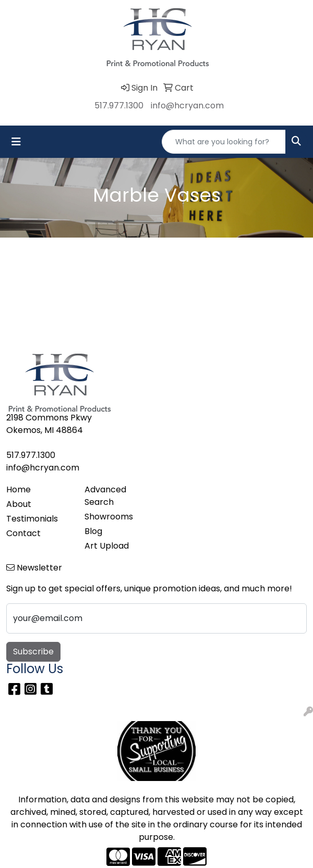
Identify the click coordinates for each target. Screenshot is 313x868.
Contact (23, 533)
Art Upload (107, 546)
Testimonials (32, 519)
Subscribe (33, 652)
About (19, 504)
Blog (93, 531)
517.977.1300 (119, 106)
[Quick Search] (224, 142)
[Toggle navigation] (16, 142)
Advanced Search (105, 496)
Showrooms (109, 517)
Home (19, 489)
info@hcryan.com (187, 106)
